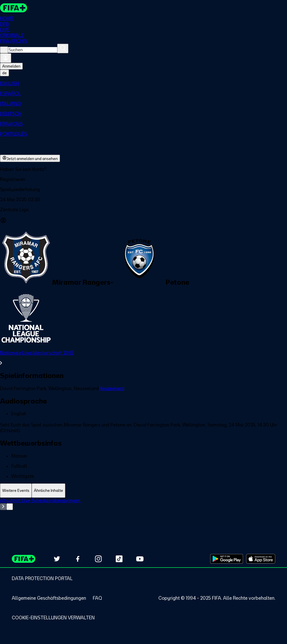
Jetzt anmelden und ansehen (30, 158)
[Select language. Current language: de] (4, 73)
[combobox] (33, 50)
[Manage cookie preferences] (53, 618)
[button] (143, 179)
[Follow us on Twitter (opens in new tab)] (57, 559)
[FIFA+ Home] (14, 8)
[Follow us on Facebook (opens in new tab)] (78, 559)
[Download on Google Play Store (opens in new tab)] (227, 559)
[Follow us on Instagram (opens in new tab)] (98, 559)
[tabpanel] (143, 512)
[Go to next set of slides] (10, 507)
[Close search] (4, 50)
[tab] (16, 491)
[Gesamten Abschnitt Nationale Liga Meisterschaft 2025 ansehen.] (143, 358)
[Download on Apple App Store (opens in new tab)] (261, 559)
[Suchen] (63, 48)
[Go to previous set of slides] (3, 507)
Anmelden (11, 66)
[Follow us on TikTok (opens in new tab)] (119, 559)
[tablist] (143, 491)
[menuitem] (143, 84)
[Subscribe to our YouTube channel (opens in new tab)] (140, 559)
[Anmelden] (6, 58)
